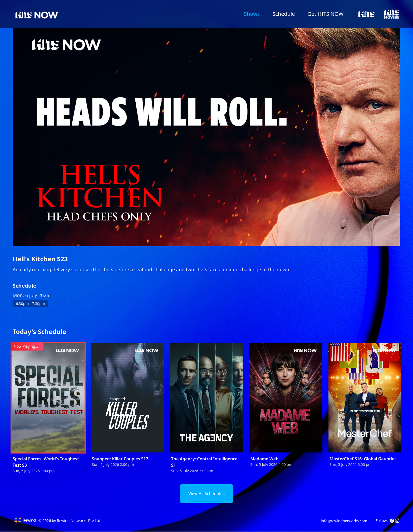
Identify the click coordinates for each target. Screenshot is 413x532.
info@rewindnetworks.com (344, 521)
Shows (252, 14)
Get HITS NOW (326, 14)
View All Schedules (206, 494)
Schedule (284, 14)
